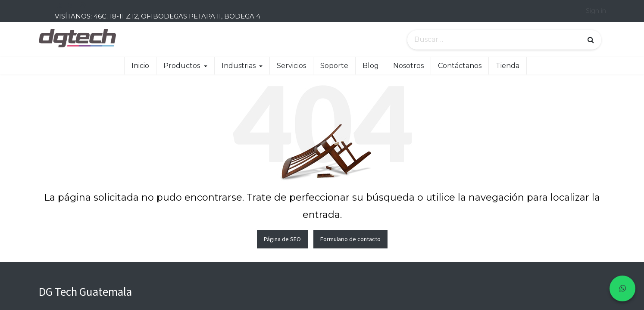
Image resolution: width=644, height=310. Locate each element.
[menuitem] (140, 66)
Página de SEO (282, 239)
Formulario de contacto (350, 239)
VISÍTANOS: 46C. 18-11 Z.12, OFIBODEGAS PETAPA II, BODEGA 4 (158, 16)
